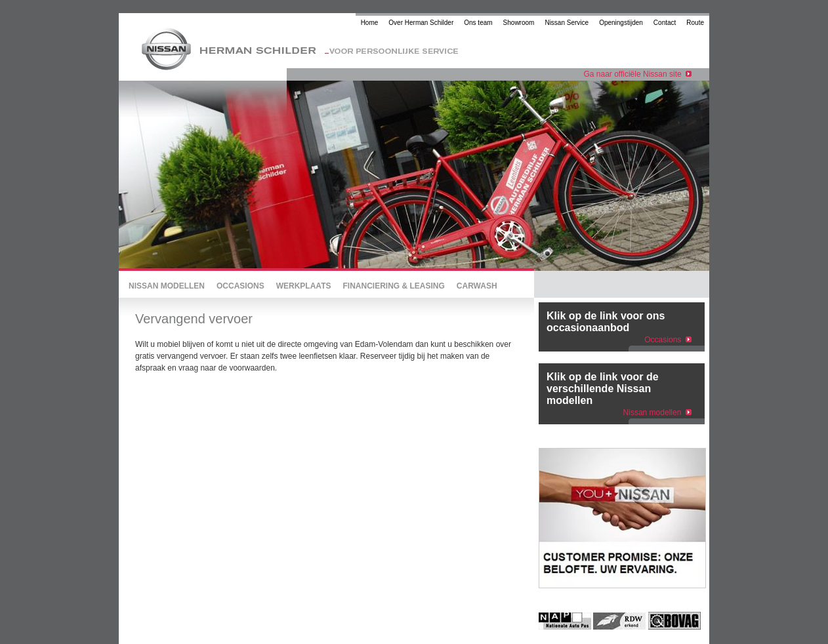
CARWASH (477, 286)
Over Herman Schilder (421, 23)
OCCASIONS (240, 286)
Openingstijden (621, 23)
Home (370, 23)
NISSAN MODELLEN (167, 286)
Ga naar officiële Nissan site (637, 74)
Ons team (478, 23)
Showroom (519, 23)
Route (695, 23)
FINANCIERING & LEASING (393, 286)
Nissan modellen (652, 413)
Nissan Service (567, 23)
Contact (665, 23)
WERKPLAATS (304, 286)
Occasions (663, 340)
